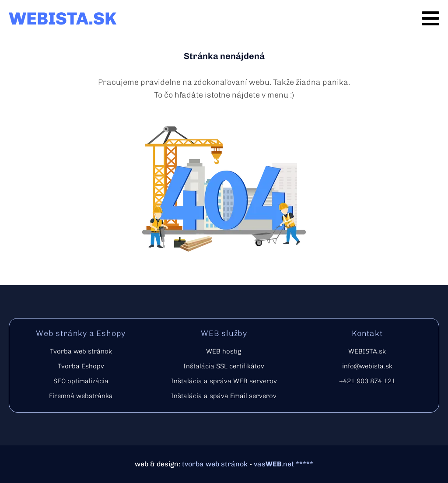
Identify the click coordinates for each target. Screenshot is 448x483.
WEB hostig (224, 351)
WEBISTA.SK (63, 18)
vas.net (274, 464)
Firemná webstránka (81, 396)
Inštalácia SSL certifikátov (224, 366)
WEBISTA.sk (367, 351)
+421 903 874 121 (367, 381)
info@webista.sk (367, 366)
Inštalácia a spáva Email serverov (224, 396)
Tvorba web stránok (81, 351)
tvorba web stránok (215, 464)
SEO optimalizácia (81, 381)
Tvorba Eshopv (81, 366)
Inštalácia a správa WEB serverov (224, 381)
